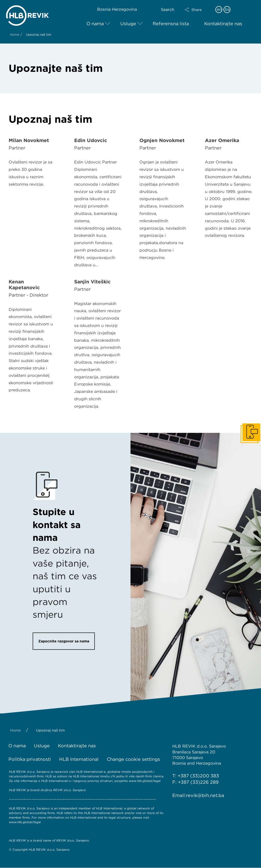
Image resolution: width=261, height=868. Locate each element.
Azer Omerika (222, 140)
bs (227, 9)
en (219, 9)
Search (168, 10)
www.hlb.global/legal (145, 781)
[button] (198, 10)
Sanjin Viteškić (92, 282)
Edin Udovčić (91, 140)
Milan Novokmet (29, 140)
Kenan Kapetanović (24, 285)
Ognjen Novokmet (162, 140)
